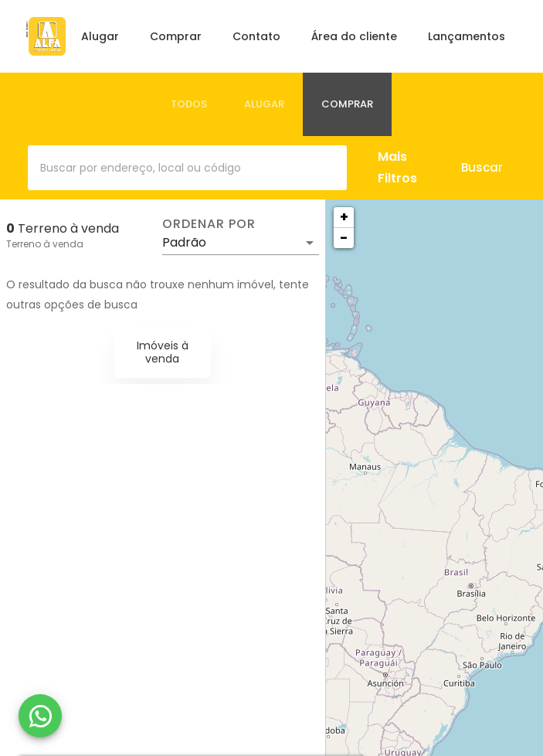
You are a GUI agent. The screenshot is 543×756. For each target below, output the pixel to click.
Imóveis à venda (163, 352)
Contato (256, 36)
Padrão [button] (184, 242)
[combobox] (187, 168)
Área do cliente (354, 36)
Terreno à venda (45, 244)
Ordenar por (209, 224)
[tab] (189, 104)
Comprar (176, 36)
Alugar (100, 36)
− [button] (344, 238)
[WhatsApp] (40, 716)
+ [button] (344, 217)
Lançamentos (467, 36)
